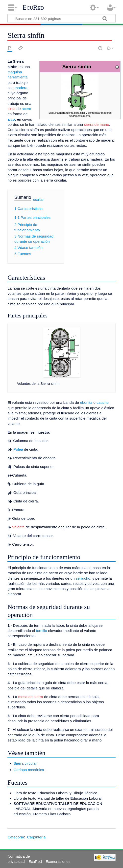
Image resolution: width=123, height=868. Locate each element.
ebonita (86, 402)
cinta (11, 109)
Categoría (16, 837)
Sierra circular (25, 763)
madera (21, 88)
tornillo (41, 631)
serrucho (83, 578)
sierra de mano (96, 124)
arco (11, 119)
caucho (103, 402)
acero (26, 109)
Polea (18, 449)
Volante (18, 527)
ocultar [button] (38, 200)
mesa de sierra (30, 697)
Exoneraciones (58, 861)
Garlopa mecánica (29, 770)
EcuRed (33, 7)
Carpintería (36, 837)
